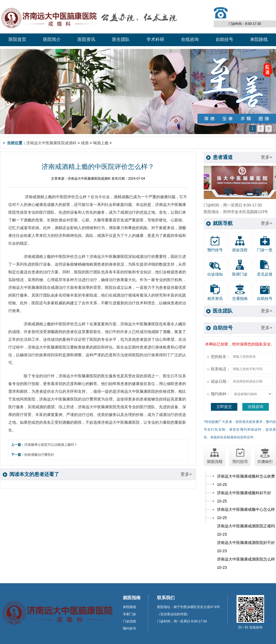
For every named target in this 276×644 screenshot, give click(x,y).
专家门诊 (129, 614)
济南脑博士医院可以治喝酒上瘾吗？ (51, 445)
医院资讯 (86, 39)
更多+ (186, 474)
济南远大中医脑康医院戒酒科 (51, 143)
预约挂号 (129, 629)
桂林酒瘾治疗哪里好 (39, 455)
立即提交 (224, 407)
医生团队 (121, 39)
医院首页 (17, 39)
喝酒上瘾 (101, 143)
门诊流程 (129, 621)
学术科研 (155, 39)
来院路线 (259, 39)
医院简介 (52, 39)
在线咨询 (190, 39)
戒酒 (85, 143)
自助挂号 (224, 39)
